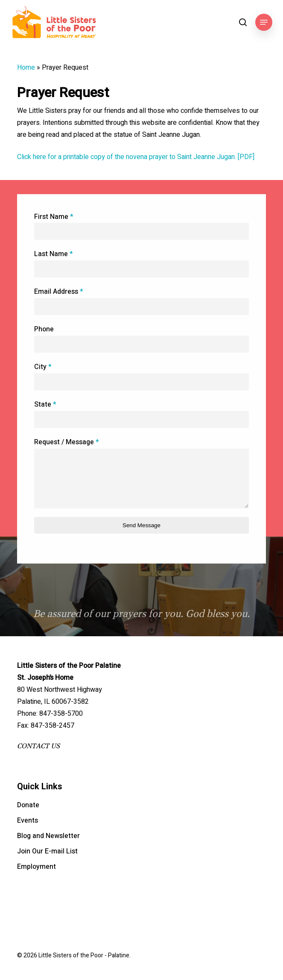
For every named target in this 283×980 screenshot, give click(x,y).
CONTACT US (38, 746)
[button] (264, 22)
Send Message (141, 526)
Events (28, 821)
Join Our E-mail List (47, 851)
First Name (54, 217)
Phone (44, 330)
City (43, 368)
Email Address (59, 292)
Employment (36, 867)
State (45, 405)
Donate (28, 805)
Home (26, 68)
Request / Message (67, 443)
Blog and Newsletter (48, 836)
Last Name (54, 255)
